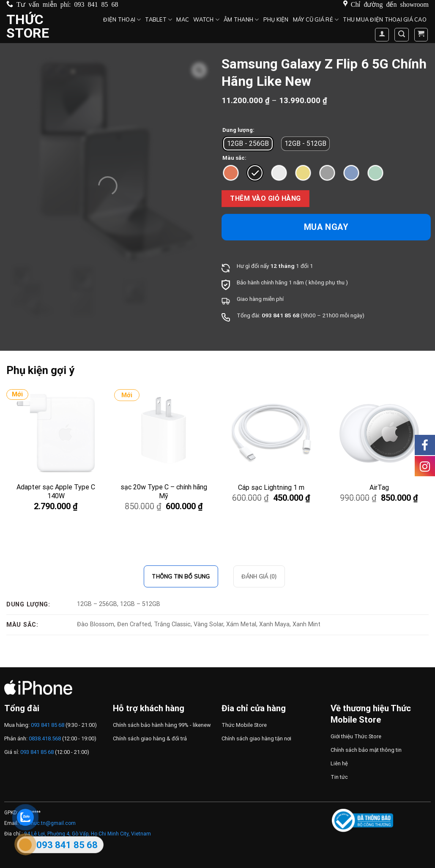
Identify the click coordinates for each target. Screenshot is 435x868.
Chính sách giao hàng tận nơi (256, 738)
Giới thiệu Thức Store (356, 736)
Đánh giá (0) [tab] (259, 576)
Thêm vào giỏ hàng (265, 198)
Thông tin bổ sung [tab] (181, 576)
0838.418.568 (45, 738)
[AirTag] (379, 433)
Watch (206, 20)
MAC (183, 19)
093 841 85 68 (96, 4)
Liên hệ (339, 763)
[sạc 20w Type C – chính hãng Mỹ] (164, 433)
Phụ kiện (276, 19)
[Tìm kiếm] (402, 35)
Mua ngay (326, 227)
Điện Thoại (122, 20)
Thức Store (28, 26)
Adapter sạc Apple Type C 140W (56, 491)
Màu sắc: (234, 158)
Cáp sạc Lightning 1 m (271, 487)
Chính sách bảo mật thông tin (366, 750)
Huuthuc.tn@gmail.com (48, 823)
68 (296, 315)
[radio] (248, 144)
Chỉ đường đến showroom (390, 4)
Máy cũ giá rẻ (316, 20)
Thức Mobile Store (244, 725)
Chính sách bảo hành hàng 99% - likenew (162, 725)
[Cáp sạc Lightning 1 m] (271, 433)
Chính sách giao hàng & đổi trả (150, 738)
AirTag (379, 487)
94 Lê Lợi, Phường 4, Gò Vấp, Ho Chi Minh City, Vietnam (88, 834)
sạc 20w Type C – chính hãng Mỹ (164, 491)
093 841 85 (276, 315)
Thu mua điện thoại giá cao (385, 19)
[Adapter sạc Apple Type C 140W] (56, 433)
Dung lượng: (238, 130)
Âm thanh (241, 20)
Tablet (159, 20)
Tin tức (339, 777)
